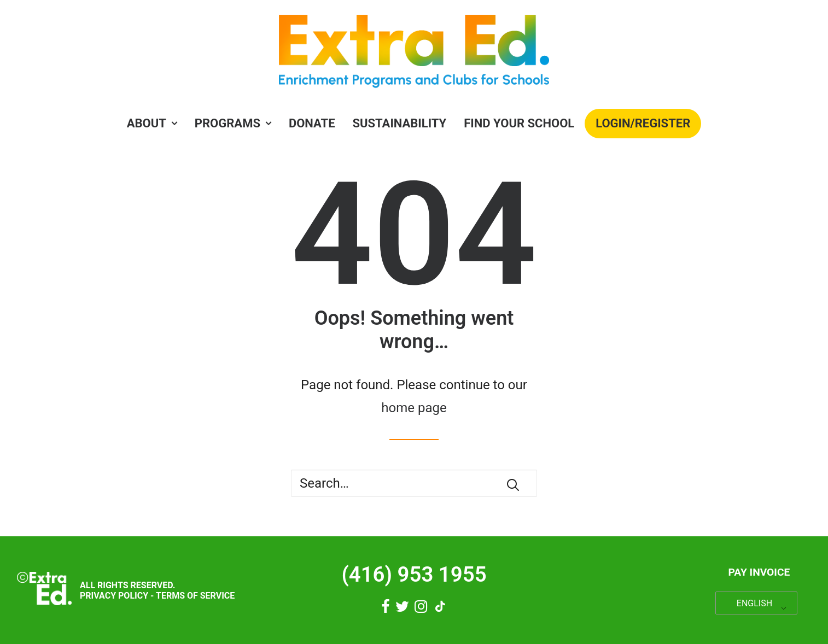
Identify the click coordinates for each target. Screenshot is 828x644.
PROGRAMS (233, 123)
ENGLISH (754, 603)
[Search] (414, 483)
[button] (513, 485)
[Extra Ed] (414, 54)
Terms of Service (195, 596)
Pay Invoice (759, 572)
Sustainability (400, 123)
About (152, 123)
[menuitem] (156, 124)
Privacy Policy (114, 596)
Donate (312, 123)
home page (414, 408)
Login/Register (643, 123)
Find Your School (519, 123)
